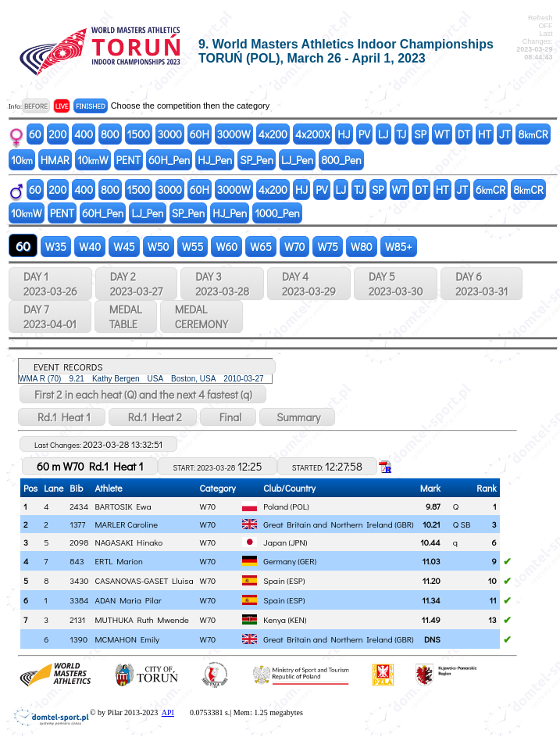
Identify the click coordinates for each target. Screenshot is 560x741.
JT (505, 134)
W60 (226, 247)
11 (492, 600)
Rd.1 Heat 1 (62, 417)
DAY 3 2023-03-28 (222, 284)
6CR (490, 190)
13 (492, 619)
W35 (56, 247)
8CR (533, 134)
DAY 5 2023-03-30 (396, 284)
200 (58, 134)
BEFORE (36, 106)
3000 (170, 134)
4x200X (312, 134)
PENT (128, 160)
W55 (193, 247)
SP (420, 134)
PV (364, 134)
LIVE (62, 106)
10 (22, 160)
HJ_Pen (215, 160)
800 (110, 134)
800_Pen (341, 160)
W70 (295, 247)
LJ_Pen (297, 160)
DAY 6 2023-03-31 (482, 284)
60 (35, 134)
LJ (383, 134)
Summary (297, 417)
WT (442, 134)
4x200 (273, 134)
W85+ (399, 247)
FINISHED (90, 106)
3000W (234, 134)
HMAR (55, 160)
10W (93, 160)
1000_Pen (277, 213)
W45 (124, 247)
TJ (402, 134)
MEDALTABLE (126, 317)
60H (200, 134)
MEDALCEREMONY (202, 317)
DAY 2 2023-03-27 (136, 284)
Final (228, 417)
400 (84, 134)
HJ (344, 134)
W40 (90, 247)
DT (464, 134)
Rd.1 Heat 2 (153, 417)
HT (485, 134)
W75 (328, 247)
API (168, 712)
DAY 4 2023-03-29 (309, 284)
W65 (261, 247)
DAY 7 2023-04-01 (50, 317)
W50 (159, 247)
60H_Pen (169, 160)
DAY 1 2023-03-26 (50, 284)
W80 (362, 247)
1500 (139, 134)
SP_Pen (257, 160)
